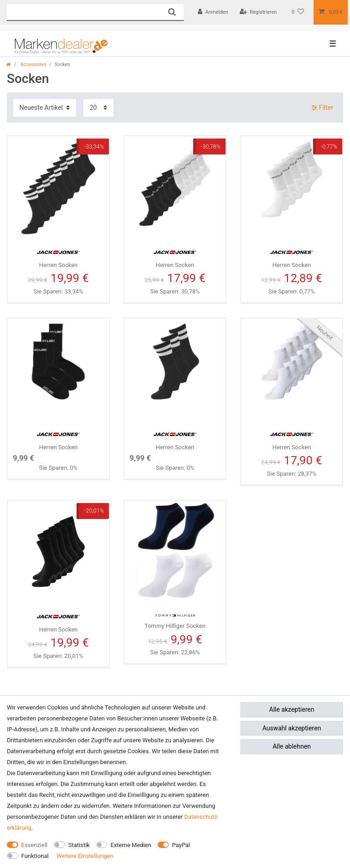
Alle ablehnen (292, 746)
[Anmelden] (213, 12)
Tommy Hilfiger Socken (175, 618)
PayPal (181, 845)
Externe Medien (131, 845)
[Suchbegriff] (83, 12)
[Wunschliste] (298, 12)
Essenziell (35, 845)
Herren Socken (58, 256)
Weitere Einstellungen (85, 856)
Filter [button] (322, 108)
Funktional (35, 856)
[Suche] (172, 12)
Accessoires (33, 64)
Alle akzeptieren (292, 709)
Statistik (79, 845)
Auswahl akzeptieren (292, 728)
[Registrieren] (258, 12)
